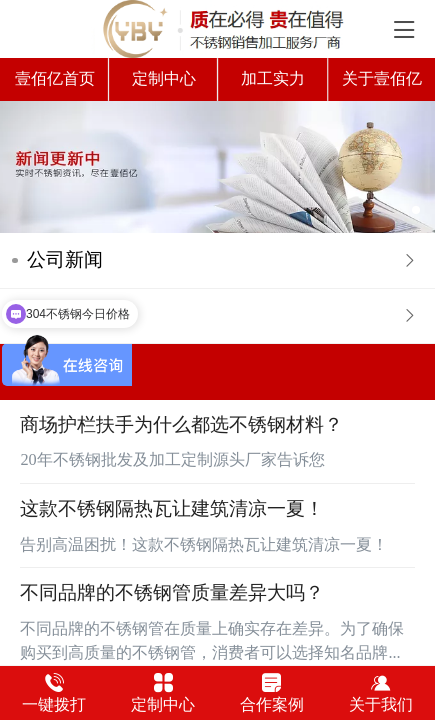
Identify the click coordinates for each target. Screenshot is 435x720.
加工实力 (273, 79)
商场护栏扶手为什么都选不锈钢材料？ (181, 424)
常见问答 (65, 315)
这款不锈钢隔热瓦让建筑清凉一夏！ (172, 508)
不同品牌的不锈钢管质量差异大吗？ (172, 592)
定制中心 (164, 79)
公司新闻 (65, 259)
